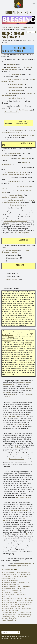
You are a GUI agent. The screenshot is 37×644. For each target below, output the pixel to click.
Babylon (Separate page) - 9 (10, 575)
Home (3, 27)
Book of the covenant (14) (25, 600)
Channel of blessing (14, 79)
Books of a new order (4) (9, 602)
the (16, 195)
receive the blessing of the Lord (24, 135)
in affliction (11, 351)
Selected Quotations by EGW (25, 564)
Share (31, 32)
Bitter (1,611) (5, 590)
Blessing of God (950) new (10, 610)
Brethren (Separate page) (23, 604)
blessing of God (7, 156)
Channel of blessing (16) (9, 612)
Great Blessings (11, 250)
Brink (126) (5, 606)
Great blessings (16, 74)
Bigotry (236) (21, 588)
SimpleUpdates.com (15, 636)
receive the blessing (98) (9, 618)
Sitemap (4, 638)
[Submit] (19, 632)
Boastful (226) (22, 594)
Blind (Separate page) (8, 594)
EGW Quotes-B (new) (28, 27)
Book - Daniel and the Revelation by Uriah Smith (16, 598)
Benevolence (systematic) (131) (11, 586)
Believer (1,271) (24, 582)
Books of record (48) (25, 602)
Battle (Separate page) (20, 577)
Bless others (11, 64)
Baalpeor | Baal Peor (24, 573)
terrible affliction (27, 363)
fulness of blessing (14, 87)
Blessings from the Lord (18, 205)
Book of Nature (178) (8, 600)
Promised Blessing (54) (24, 616)
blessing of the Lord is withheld (12, 197)
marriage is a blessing (15, 90)
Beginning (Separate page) (10, 581)
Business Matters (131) (18, 606)
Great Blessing (12, 67)
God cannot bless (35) (8, 614)
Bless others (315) (7, 608)
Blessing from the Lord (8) (23, 608)
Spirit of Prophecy (13, 27)
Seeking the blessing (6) (9, 620)
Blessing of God (16, 154)
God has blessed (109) (25, 614)
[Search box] (11, 632)
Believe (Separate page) (9, 582)
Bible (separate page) (8, 588)
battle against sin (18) (8, 579)
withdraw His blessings (11, 112)
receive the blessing (16, 130)
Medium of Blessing (17, 84)
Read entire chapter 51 (21, 233)
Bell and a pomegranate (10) (10, 584)
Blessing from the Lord (15, 200)
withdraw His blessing (23, 110)
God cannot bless (14, 181)
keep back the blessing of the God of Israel (16, 174)
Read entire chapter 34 (23, 497)
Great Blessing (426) (8, 616)
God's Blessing (23, 159)
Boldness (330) (6, 596)
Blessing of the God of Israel (17, 172)
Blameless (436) (17, 590)
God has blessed (11, 279)
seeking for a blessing (15, 98)
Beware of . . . (28, 586)
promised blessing (15, 93)
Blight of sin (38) (19, 592)
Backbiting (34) (26, 575)
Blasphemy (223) (7, 592)
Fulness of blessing (25, 612)
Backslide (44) (6, 577)
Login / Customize (16, 638)
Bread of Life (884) (7, 604)
